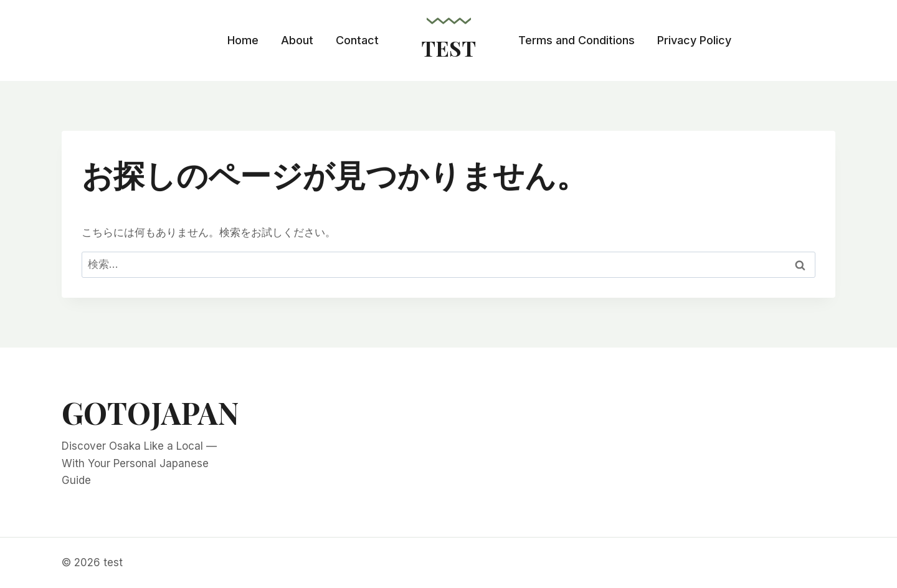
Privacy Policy (694, 40)
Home (243, 40)
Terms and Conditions (577, 40)
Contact (357, 40)
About (297, 40)
